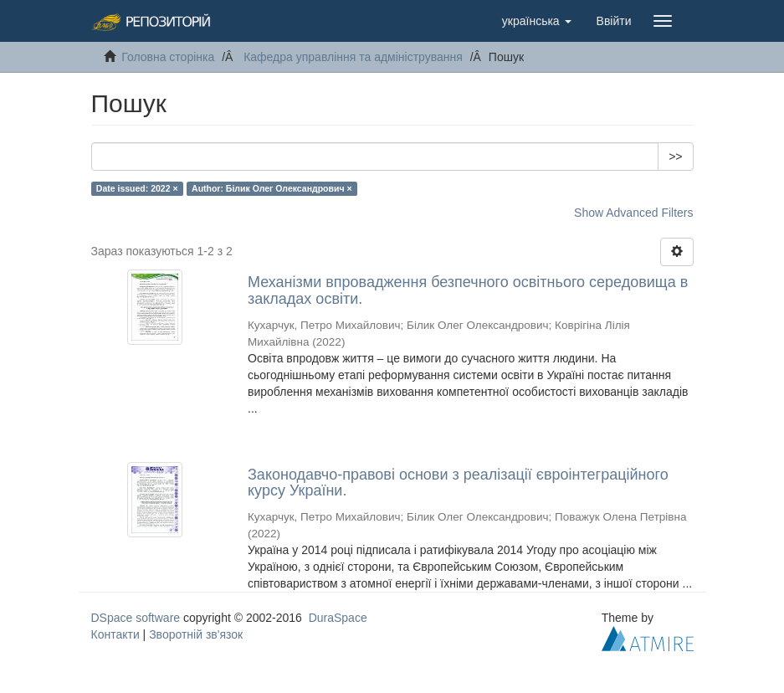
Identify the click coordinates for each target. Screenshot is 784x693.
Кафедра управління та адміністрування (353, 57)
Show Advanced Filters (633, 213)
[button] (537, 21)
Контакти (115, 634)
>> (675, 157)
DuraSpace (338, 618)
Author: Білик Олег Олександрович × (272, 188)
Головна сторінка (168, 57)
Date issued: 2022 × (137, 188)
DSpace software (136, 618)
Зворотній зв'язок (196, 634)
